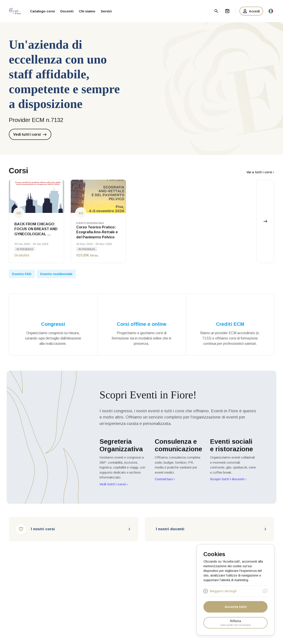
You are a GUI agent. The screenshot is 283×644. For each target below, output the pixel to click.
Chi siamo (87, 11)
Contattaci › (165, 479)
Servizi (106, 11)
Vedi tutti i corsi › (114, 484)
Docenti (67, 11)
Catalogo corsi (42, 11)
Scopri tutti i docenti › (228, 479)
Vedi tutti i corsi (30, 135)
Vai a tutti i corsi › (260, 172)
